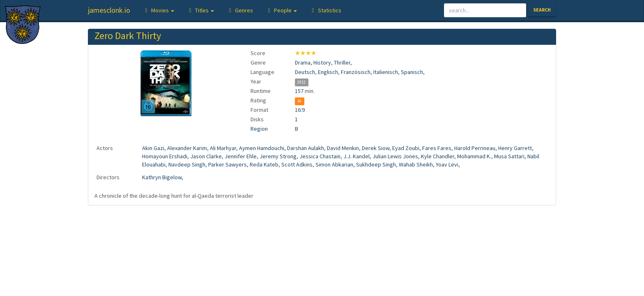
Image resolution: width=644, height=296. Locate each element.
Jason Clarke (206, 156)
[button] (158, 10)
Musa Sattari (509, 156)
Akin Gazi (153, 148)
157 (299, 91)
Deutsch (305, 72)
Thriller (342, 62)
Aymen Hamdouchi (262, 148)
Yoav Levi (447, 164)
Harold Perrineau (475, 148)
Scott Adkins (297, 164)
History (322, 62)
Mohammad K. (474, 156)
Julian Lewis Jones (395, 156)
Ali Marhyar (223, 148)
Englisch (328, 72)
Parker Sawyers (228, 164)
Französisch (356, 72)
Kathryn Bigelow (162, 177)
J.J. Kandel (356, 156)
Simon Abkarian (334, 164)
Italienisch (386, 72)
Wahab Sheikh (416, 164)
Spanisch (412, 72)
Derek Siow (376, 148)
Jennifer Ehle (241, 156)
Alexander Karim (187, 148)
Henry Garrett (515, 148)
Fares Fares (437, 148)
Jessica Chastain (320, 156)
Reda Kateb (264, 164)
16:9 (300, 110)
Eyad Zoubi (406, 148)
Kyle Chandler (438, 156)
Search (542, 10)
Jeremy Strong (278, 156)
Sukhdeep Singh (376, 164)
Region (259, 129)
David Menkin (343, 148)
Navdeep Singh (187, 164)
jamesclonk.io (109, 10)
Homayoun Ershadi (165, 156)
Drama (303, 62)
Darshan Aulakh (306, 148)
